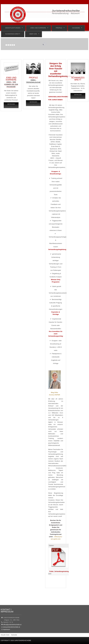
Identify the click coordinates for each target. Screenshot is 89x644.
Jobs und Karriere (38, 28)
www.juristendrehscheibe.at (11, 627)
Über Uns (33, 34)
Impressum (6, 629)
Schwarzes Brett (13, 34)
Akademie (76, 28)
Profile (59, 28)
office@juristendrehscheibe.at (12, 625)
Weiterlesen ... (11, 105)
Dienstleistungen (13, 28)
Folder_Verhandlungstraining (59, 571)
